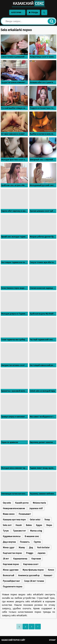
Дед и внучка (9, 542)
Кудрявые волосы (12, 536)
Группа (37, 542)
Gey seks (7, 503)
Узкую (49, 525)
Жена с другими (11, 570)
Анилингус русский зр (29, 575)
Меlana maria (39, 503)
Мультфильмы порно (33, 570)
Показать (25, 542)
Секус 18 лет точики (34, 581)
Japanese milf (36, 508)
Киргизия (36, 559)
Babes (29, 525)
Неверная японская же (14, 508)
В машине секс (32, 536)
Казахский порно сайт (13, 640)
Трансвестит (19, 531)
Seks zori (7, 525)
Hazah (19, 525)
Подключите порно (13, 586)
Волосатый (8, 575)
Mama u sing (36, 531)
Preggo (30, 553)
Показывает (25, 514)
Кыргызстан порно (12, 553)
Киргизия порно (11, 564)
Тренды (33, 12)
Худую (39, 525)
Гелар (47, 519)
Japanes (41, 553)
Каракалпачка (20, 559)
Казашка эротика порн (14, 519)
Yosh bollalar (43, 547)
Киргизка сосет (31, 564)
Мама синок (9, 514)
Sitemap (52, 640)
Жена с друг (9, 547)
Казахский (29, 3)
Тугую (6, 531)
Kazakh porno (22, 503)
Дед (31, 547)
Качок (51, 570)
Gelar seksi (35, 519)
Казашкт (48, 575)
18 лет (6, 559)
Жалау (22, 547)
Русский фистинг (11, 581)
